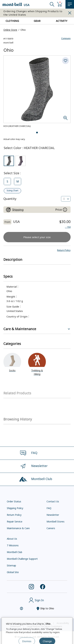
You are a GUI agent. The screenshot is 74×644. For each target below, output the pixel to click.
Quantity (10, 199)
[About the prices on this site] (65, 210)
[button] (64, 250)
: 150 (68, 227)
